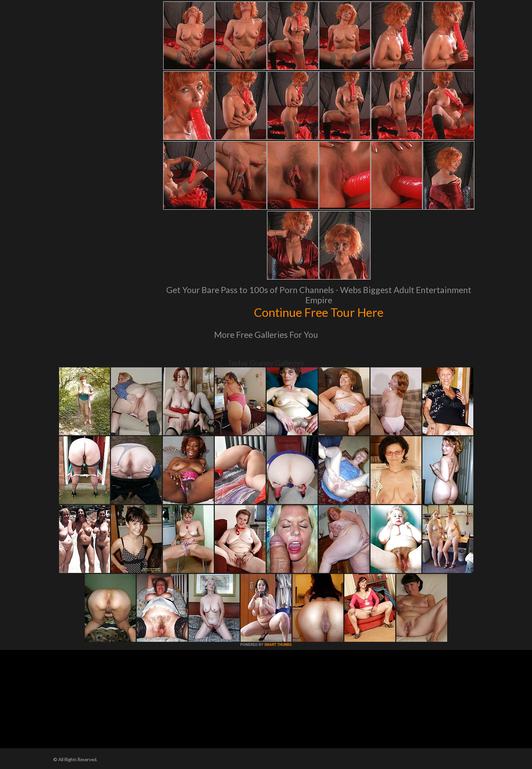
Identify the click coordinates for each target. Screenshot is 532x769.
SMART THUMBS (278, 645)
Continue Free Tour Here (319, 312)
